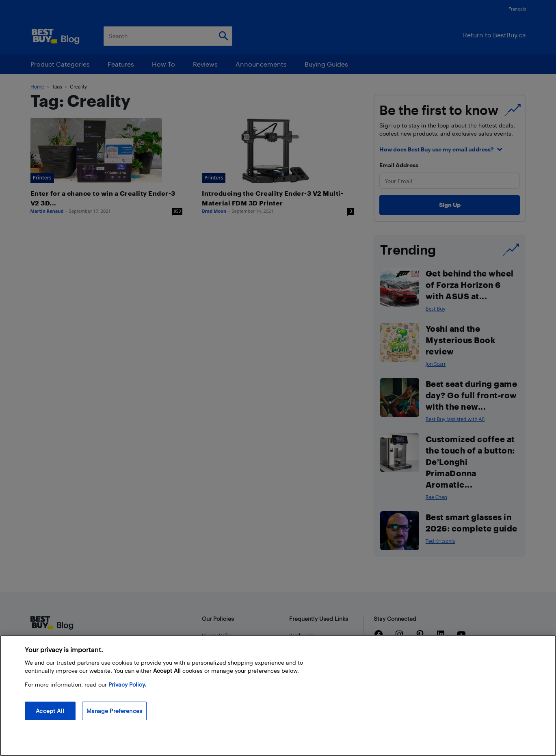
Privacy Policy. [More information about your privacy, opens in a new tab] (127, 684)
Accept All (50, 711)
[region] (278, 696)
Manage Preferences (115, 711)
